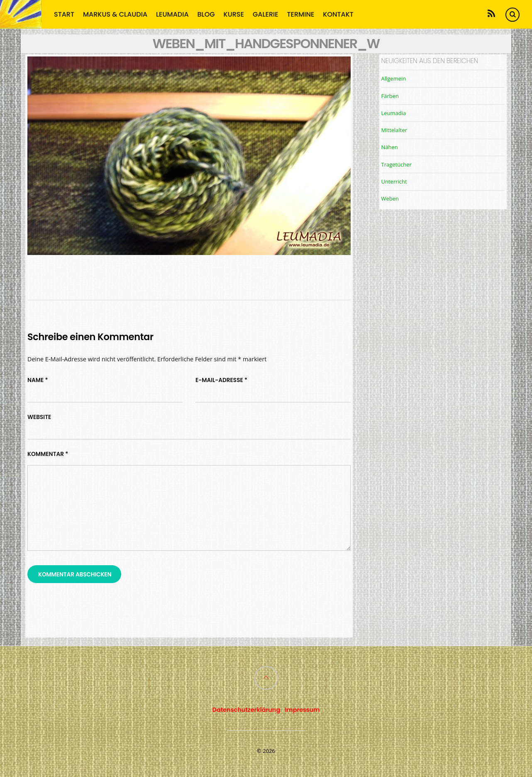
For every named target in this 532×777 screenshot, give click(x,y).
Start (64, 14)
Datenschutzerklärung (246, 710)
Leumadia (172, 14)
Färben (390, 96)
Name (38, 380)
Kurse (234, 14)
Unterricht (394, 181)
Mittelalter (394, 130)
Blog (206, 14)
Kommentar (48, 454)
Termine (301, 14)
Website (39, 417)
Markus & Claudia (115, 14)
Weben (390, 199)
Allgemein (394, 78)
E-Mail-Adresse (221, 380)
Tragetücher (397, 164)
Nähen (390, 147)
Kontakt (338, 14)
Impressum (303, 710)
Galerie (266, 14)
